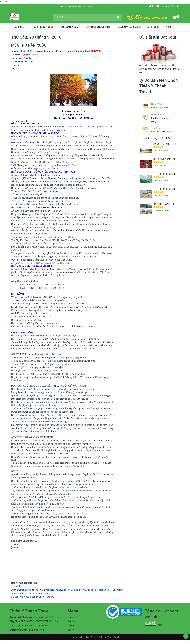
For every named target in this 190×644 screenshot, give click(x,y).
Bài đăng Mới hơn (19, 597)
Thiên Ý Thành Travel (110, 637)
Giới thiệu (72, 621)
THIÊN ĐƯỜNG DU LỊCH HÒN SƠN (169, 189)
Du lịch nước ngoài (41, 593)
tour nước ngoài (70, 27)
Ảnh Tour (153, 27)
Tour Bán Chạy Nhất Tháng (156, 139)
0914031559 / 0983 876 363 (35, 626)
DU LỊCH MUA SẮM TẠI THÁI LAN (169, 159)
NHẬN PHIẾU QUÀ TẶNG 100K (165, 6)
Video (169, 27)
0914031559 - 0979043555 (151, 18)
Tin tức (71, 626)
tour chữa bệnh (98, 27)
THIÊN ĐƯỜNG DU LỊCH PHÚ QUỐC (170, 174)
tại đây (33, 541)
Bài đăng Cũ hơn (36, 597)
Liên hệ (71, 630)
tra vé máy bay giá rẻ (129, 27)
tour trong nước (43, 27)
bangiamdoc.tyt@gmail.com (30, 630)
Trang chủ (18, 27)
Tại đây (27, 58)
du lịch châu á (25, 593)
